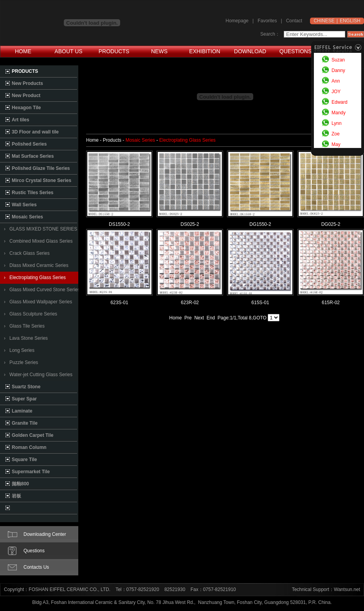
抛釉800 (20, 484)
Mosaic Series (27, 217)
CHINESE (324, 21)
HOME (23, 51)
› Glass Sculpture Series (31, 314)
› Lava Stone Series (26, 338)
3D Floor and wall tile (35, 132)
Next (199, 318)
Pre (188, 318)
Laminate (22, 411)
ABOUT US (68, 51)
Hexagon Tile (26, 108)
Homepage (237, 21)
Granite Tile (25, 423)
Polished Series (29, 144)
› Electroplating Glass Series (35, 278)
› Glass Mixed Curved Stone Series (42, 290)
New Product (26, 96)
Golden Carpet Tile (32, 435)
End (211, 318)
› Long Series (19, 350)
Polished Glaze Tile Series (41, 168)
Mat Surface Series (33, 156)
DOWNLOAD (250, 51)
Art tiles (21, 120)
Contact (294, 21)
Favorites (267, 21)
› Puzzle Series (21, 362)
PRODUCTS (114, 51)
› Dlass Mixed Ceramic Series (36, 265)
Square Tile (24, 460)
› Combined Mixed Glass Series (38, 241)
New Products (27, 83)
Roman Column (29, 447)
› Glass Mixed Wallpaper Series (38, 302)
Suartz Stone (26, 387)
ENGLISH (350, 21)
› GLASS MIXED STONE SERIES (41, 229)
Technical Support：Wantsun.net (326, 589)
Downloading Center (45, 534)
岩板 (16, 496)
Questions (34, 551)
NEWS (159, 51)
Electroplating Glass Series (187, 140)
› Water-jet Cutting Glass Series (38, 375)
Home (175, 318)
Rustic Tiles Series (33, 193)
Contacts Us (36, 567)
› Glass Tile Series (24, 326)
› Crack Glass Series (27, 253)
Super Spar (24, 399)
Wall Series (24, 205)
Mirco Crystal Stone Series (41, 180)
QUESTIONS (296, 51)
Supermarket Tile (31, 472)
